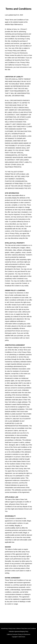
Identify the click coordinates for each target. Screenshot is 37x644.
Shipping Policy (24, 632)
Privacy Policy (8, 629)
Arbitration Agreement (14, 632)
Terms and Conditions (30, 629)
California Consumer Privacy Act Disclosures (18, 634)
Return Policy (21, 629)
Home (3, 629)
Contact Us (14, 629)
